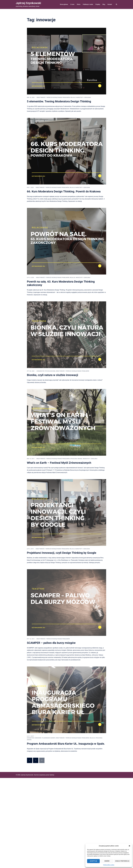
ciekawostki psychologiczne (46, 371)
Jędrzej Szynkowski (28, 3)
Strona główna (64, 4)
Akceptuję (93, 861)
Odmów (107, 861)
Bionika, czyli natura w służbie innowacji (53, 375)
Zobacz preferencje (122, 861)
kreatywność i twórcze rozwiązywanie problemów (53, 97)
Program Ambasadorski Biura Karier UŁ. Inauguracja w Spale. (66, 744)
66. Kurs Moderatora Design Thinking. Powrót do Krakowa (64, 191)
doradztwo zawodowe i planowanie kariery (41, 738)
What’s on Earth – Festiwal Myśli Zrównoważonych (59, 463)
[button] (129, 846)
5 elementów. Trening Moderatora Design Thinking (59, 101)
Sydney (52, 775)
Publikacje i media (88, 4)
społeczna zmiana (76, 459)
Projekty (98, 4)
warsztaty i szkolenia (83, 97)
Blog (104, 4)
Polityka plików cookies (109, 865)
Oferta (79, 4)
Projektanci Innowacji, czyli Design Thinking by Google (62, 553)
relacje (73, 97)
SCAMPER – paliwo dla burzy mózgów (51, 643)
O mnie (72, 4)
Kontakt (110, 4)
